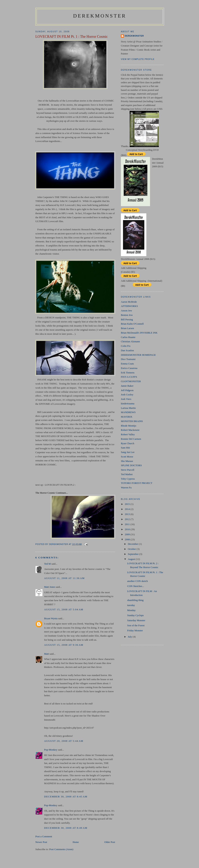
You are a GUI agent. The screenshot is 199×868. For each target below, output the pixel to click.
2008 (128, 539)
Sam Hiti (125, 448)
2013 (128, 514)
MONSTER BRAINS (132, 421)
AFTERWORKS (129, 306)
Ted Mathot (127, 474)
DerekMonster (100, 16)
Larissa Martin (128, 408)
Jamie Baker (127, 386)
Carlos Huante (128, 337)
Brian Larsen (127, 328)
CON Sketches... (136, 586)
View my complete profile (138, 59)
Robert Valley (128, 434)
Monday (131, 610)
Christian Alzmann (130, 341)
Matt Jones (50, 587)
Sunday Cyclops (135, 615)
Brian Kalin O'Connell (132, 324)
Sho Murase (127, 461)
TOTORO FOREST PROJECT (137, 483)
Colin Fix (126, 346)
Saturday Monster (136, 620)
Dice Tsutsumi (128, 359)
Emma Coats (127, 364)
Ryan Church (127, 443)
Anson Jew (126, 311)
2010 (128, 529)
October (132, 549)
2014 (128, 509)
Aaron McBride (129, 302)
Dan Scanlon (127, 350)
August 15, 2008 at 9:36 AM (64, 645)
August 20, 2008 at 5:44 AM (64, 741)
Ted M (47, 564)
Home (76, 842)
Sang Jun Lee (128, 452)
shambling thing (135, 600)
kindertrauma (128, 403)
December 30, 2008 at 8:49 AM (66, 828)
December (133, 544)
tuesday (131, 605)
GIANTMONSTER (131, 381)
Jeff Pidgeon (127, 390)
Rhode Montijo (129, 426)
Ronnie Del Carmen (131, 439)
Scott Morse (127, 457)
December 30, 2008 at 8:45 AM (66, 797)
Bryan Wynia (51, 618)
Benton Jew (127, 315)
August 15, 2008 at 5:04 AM (64, 609)
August (132, 559)
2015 (128, 504)
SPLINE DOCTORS (131, 465)
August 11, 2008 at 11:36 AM (64, 578)
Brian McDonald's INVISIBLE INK (139, 333)
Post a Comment (44, 836)
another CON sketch (137, 581)
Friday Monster (135, 630)
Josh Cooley (127, 395)
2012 (128, 519)
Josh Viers (126, 399)
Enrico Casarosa (129, 368)
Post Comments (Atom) (61, 849)
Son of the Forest (136, 625)
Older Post (110, 842)
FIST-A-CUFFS (129, 377)
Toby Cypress (128, 479)
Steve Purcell (128, 470)
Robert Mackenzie (130, 430)
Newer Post (41, 842)
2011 (128, 524)
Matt (47, 654)
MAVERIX (127, 417)
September (134, 554)
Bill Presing (127, 319)
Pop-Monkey (51, 750)
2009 (128, 534)
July (130, 637)
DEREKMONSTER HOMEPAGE (138, 355)
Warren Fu (126, 487)
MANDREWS (128, 412)
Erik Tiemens (128, 373)
